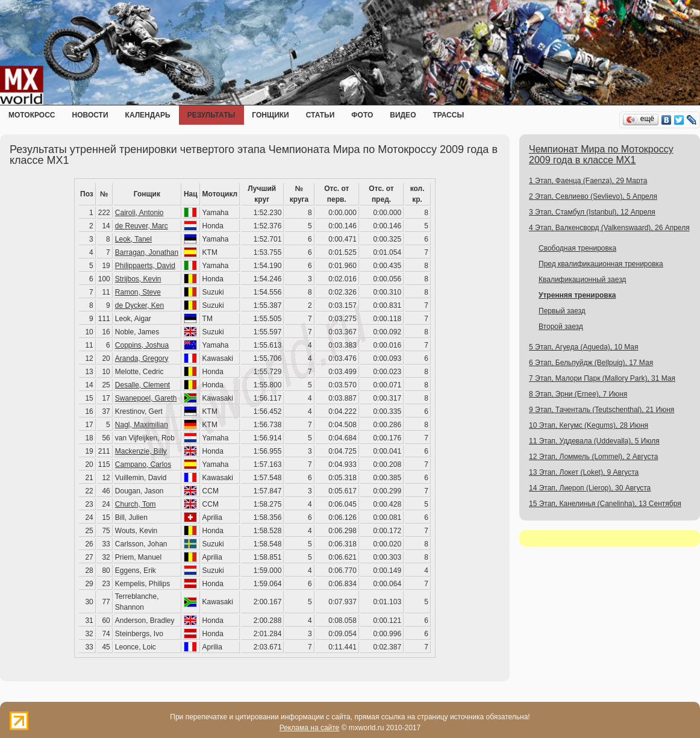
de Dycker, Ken (139, 305)
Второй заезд (561, 327)
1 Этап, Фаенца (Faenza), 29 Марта (588, 181)
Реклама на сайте (310, 728)
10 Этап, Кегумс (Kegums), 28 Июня (589, 425)
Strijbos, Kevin (138, 279)
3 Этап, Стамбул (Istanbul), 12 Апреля (592, 212)
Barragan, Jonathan (147, 252)
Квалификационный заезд (582, 280)
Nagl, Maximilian (142, 425)
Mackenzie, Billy (141, 451)
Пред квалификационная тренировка (601, 264)
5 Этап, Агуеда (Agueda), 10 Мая (584, 347)
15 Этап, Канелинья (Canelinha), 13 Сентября (605, 504)
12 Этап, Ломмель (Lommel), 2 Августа (593, 457)
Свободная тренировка (577, 248)
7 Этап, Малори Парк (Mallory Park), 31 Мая (602, 378)
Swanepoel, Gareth (146, 398)
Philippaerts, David (145, 266)
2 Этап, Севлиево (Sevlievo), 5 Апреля (593, 196)
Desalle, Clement (142, 385)
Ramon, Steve (138, 292)
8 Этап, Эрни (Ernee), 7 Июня (578, 394)
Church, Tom (136, 504)
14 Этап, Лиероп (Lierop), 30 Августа (590, 488)
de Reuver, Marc (142, 226)
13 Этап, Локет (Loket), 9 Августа (584, 472)
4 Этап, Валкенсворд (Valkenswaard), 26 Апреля (609, 228)
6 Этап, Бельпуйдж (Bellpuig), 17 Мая (591, 363)
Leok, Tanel (133, 239)
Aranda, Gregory (142, 358)
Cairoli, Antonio (139, 213)
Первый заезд (562, 311)
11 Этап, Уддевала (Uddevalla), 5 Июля (594, 441)
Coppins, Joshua (142, 345)
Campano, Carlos (143, 464)
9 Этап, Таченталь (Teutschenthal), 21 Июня (602, 410)
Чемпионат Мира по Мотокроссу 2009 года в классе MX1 (601, 155)
